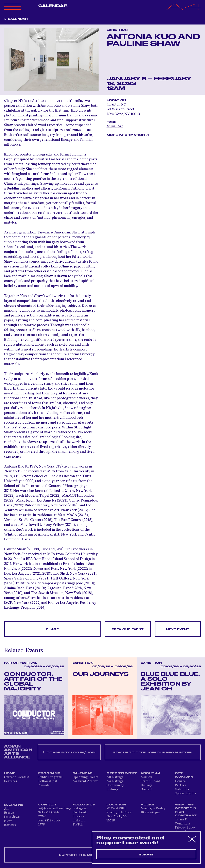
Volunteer (182, 789)
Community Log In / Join (69, 753)
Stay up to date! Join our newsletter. (153, 753)
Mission (146, 777)
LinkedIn (79, 821)
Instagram (80, 808)
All (6, 809)
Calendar (53, 6)
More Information (126, 135)
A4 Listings (115, 781)
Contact (147, 789)
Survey (146, 855)
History (146, 785)
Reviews (10, 825)
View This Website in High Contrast (186, 810)
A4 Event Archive (85, 781)
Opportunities (122, 773)
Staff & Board (150, 781)
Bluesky (78, 817)
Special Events (185, 793)
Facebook (80, 813)
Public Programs (50, 777)
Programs (49, 773)
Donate (180, 781)
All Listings (115, 777)
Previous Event (128, 629)
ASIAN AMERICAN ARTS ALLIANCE (18, 752)
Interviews (12, 817)
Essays (9, 813)
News (8, 821)
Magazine (14, 805)
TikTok (78, 825)
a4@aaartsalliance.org (55, 808)
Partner (181, 785)
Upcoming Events (85, 777)
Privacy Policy (185, 828)
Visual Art (115, 126)
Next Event (178, 629)
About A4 (150, 773)
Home (10, 773)
